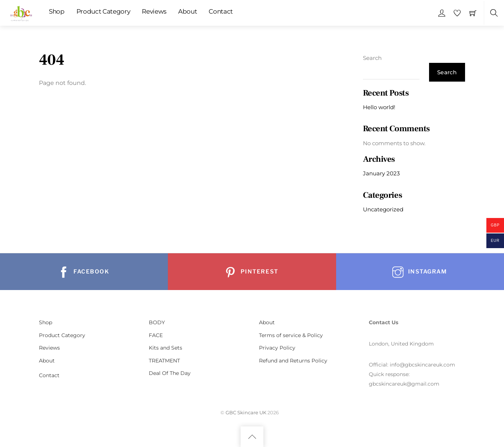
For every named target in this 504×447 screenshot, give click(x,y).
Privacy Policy (277, 348)
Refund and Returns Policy (293, 361)
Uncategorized (383, 209)
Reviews (154, 11)
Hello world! (379, 107)
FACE (156, 335)
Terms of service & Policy (291, 335)
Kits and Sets (165, 348)
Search (372, 58)
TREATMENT (164, 361)
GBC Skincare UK (246, 412)
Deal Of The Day (170, 373)
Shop (57, 11)
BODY (157, 322)
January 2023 (381, 173)
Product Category (103, 11)
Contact (221, 11)
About (188, 11)
